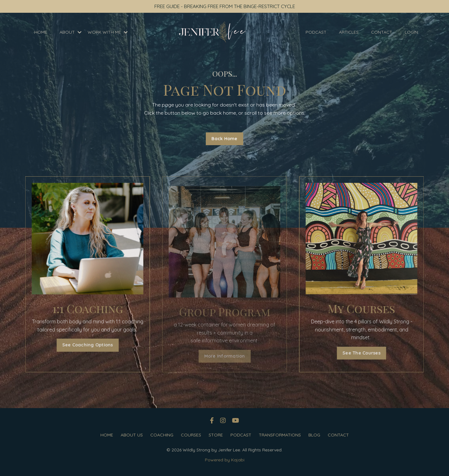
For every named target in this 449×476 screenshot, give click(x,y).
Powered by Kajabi (225, 460)
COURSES (191, 435)
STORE (216, 435)
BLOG (314, 435)
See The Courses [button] (367, 353)
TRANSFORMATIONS (280, 435)
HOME (41, 32)
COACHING (162, 435)
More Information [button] (225, 356)
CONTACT (382, 32)
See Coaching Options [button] (82, 345)
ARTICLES (349, 32)
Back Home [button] (224, 139)
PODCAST (316, 32)
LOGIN (411, 32)
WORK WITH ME (108, 32)
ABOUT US (132, 435)
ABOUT (70, 32)
